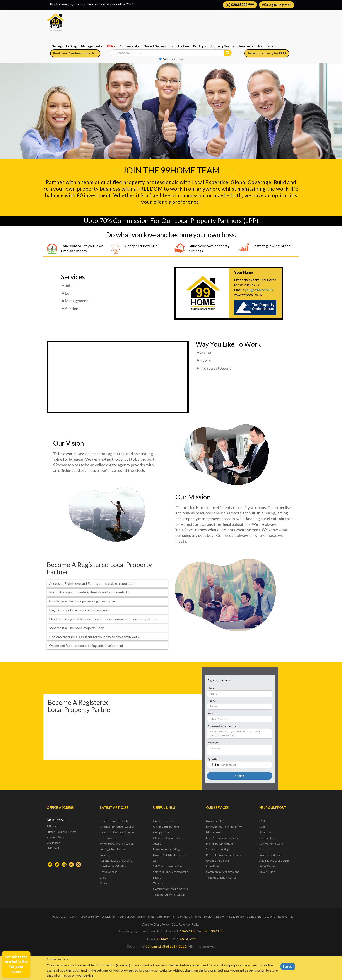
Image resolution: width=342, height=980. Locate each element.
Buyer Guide (267, 872)
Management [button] (92, 46)
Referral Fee (286, 917)
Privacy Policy (58, 917)
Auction (183, 46)
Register (284, 5)
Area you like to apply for (223, 726)
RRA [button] (111, 46)
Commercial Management (222, 872)
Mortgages (213, 832)
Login (272, 5)
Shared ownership (218, 849)
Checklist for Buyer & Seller (117, 827)
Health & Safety (214, 917)
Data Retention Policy (186, 924)
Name (211, 688)
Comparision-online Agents (170, 889)
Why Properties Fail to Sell (117, 844)
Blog (103, 878)
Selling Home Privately (114, 821)
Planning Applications (220, 844)
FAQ (262, 821)
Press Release (109, 872)
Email (211, 713)
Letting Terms (166, 917)
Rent (178, 59)
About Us (265, 832)
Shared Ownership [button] (158, 46)
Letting (71, 46)
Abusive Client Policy (156, 924)
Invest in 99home (270, 855)
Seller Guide (267, 866)
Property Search (222, 46)
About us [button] (266, 46)
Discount (265, 849)
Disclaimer (108, 917)
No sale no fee (215, 821)
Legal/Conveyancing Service (224, 838)
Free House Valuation (113, 866)
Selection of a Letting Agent (170, 872)
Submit (240, 776)
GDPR (73, 917)
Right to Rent (108, 838)
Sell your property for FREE (267, 53)
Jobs (262, 827)
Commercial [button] (129, 46)
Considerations (163, 821)
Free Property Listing (166, 849)
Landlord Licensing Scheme (117, 832)
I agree (288, 966)
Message (213, 742)
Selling (57, 46)
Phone (212, 701)
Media (157, 878)
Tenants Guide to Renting (169, 895)
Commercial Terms (189, 917)
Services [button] (246, 46)
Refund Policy (235, 917)
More (103, 883)
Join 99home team (271, 844)
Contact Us (266, 838)
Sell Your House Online (167, 866)
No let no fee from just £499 (224, 827)
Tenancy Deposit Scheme (116, 861)
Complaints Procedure (261, 917)
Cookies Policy (89, 917)
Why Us (158, 883)
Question (213, 759)
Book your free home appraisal (75, 53)
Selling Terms (146, 917)
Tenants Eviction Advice (221, 878)
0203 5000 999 (240, 5)
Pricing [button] (200, 46)
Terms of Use (126, 917)
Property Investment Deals (223, 855)
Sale (164, 59)
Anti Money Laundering (274, 861)
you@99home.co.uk (259, 290)
